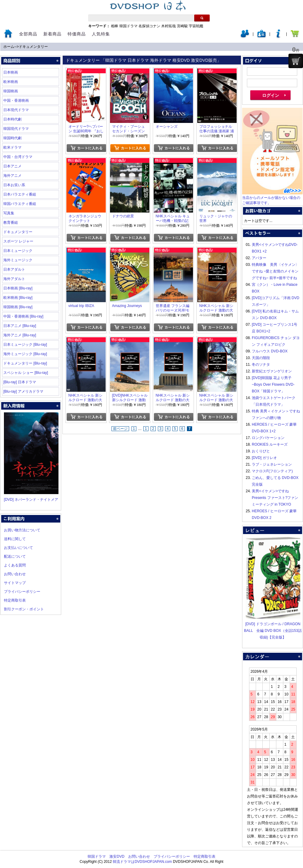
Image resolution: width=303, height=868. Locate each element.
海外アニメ (12, 176)
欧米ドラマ (12, 147)
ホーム (9, 47)
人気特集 (101, 34)
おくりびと (261, 451)
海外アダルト (14, 279)
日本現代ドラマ (16, 110)
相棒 (115, 26)
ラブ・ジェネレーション (272, 464)
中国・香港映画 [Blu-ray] (23, 316)
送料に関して (15, 539)
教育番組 (11, 223)
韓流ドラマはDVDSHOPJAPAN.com (142, 862)
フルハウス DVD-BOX (270, 351)
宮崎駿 (182, 26)
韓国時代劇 (12, 138)
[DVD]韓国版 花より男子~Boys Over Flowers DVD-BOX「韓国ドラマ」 (273, 384)
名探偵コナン (149, 26)
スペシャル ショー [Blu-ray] (26, 373)
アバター (259, 258)
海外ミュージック (18, 260)
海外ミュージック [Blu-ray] (25, 354)
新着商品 (52, 34)
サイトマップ (15, 583)
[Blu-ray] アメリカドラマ (23, 391)
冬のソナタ (261, 365)
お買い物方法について (22, 530)
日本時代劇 (12, 119)
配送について (15, 556)
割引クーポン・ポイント (24, 609)
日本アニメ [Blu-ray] (20, 326)
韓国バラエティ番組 (20, 204)
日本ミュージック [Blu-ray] (25, 345)
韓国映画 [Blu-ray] (18, 307)
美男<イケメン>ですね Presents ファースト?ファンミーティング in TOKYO (275, 498)
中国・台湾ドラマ (18, 157)
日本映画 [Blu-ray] (18, 288)
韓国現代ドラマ (16, 129)
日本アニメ (12, 166)
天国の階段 (261, 358)
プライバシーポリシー (22, 592)
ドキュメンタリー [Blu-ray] (25, 363)
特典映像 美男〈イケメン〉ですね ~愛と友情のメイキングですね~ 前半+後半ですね (275, 271)
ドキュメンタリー (33, 47)
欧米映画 (11, 82)
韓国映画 (11, 91)
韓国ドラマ (128, 26)
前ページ (120, 429)
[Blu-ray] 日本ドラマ (20, 382)
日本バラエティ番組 (20, 194)
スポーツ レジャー (18, 241)
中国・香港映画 (16, 101)
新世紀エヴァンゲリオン (272, 371)
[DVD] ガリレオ (264, 458)
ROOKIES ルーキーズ (270, 444)
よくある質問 (15, 565)
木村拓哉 (168, 26)
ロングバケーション (268, 438)
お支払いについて (18, 548)
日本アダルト (14, 269)
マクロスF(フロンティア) (272, 471)
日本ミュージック (18, 251)
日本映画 (11, 72)
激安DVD (117, 856)
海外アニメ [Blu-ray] (20, 335)
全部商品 (28, 34)
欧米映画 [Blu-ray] (18, 298)
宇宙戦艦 (196, 26)
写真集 (9, 213)
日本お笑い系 (14, 185)
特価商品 (77, 34)
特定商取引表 (15, 600)
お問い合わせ (15, 574)
